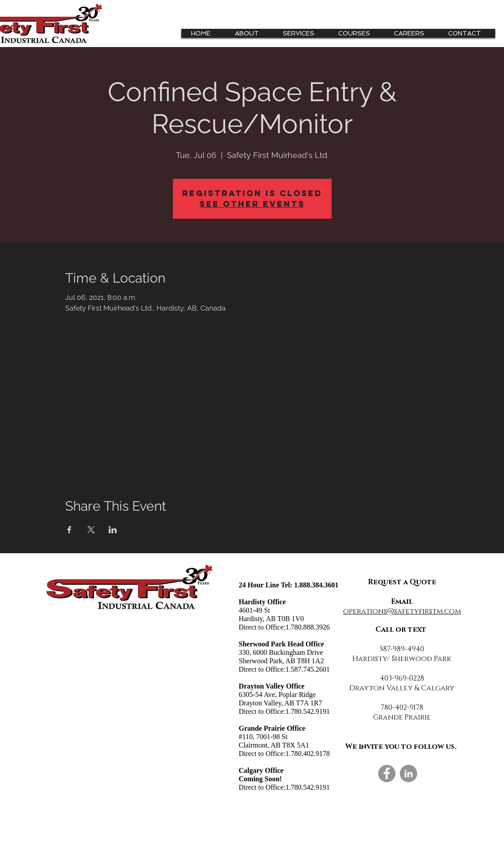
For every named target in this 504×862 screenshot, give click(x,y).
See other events (252, 204)
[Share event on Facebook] (69, 530)
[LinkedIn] (408, 773)
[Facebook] (387, 773)
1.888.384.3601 (316, 585)
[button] (302, 33)
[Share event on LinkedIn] (113, 530)
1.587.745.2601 (308, 669)
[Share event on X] (91, 530)
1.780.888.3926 (308, 627)
